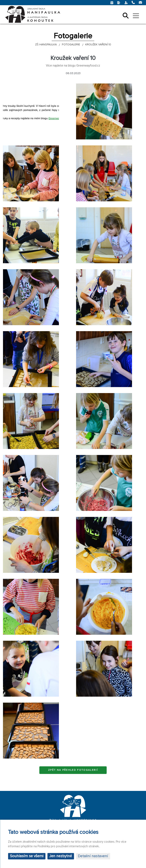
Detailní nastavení (93, 856)
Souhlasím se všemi (27, 856)
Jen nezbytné (61, 856)
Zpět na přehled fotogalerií (73, 770)
